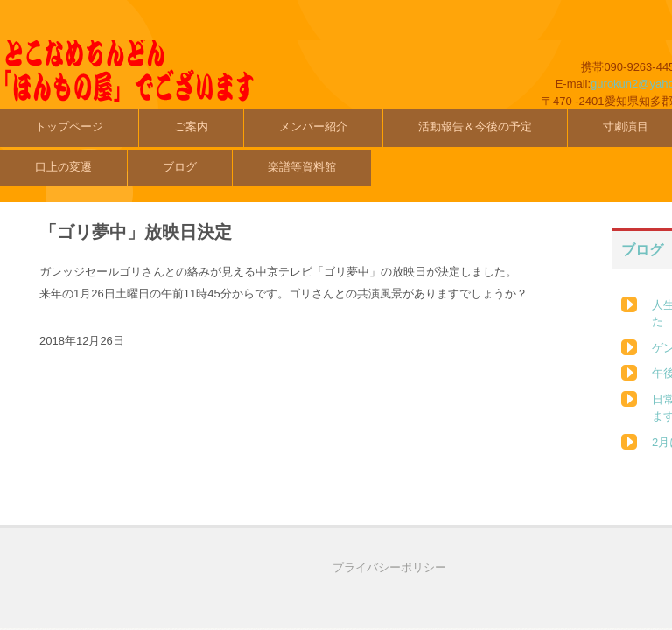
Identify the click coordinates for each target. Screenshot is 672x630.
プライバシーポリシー (389, 567)
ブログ (180, 167)
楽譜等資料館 (302, 167)
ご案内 (191, 126)
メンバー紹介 (313, 126)
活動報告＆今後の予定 (475, 126)
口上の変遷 (63, 167)
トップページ (69, 126)
